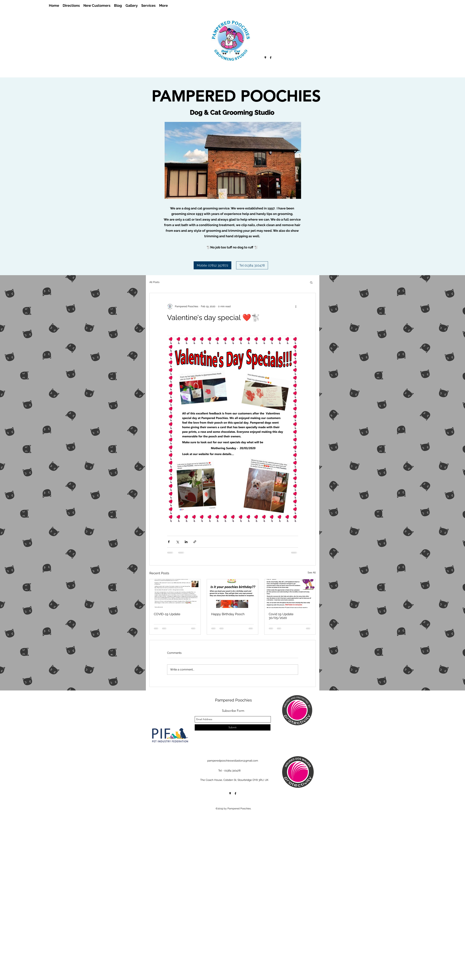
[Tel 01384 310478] (252, 265)
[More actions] (296, 307)
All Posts (154, 282)
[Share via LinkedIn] (186, 542)
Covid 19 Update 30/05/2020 (281, 616)
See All (312, 572)
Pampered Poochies (233, 700)
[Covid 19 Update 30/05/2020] (290, 594)
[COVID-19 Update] (175, 594)
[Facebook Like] (51, 15)
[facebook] (271, 58)
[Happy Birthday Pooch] (232, 594)
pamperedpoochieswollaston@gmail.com (233, 761)
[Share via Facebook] (169, 542)
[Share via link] (195, 542)
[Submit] (233, 727)
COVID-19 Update (167, 614)
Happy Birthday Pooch (228, 614)
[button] (311, 282)
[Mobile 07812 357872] (212, 265)
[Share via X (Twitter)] (177, 542)
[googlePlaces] (265, 58)
